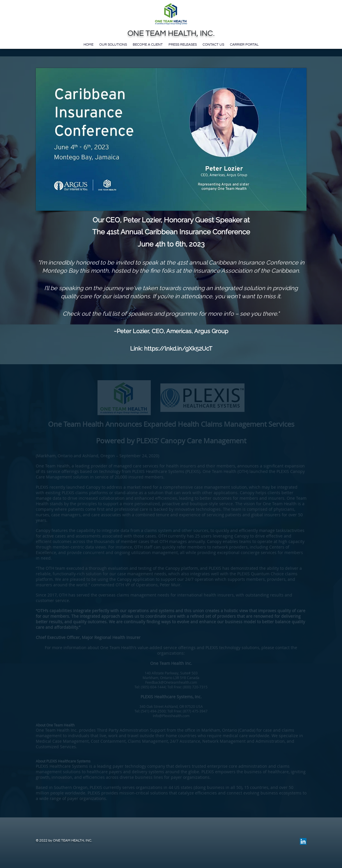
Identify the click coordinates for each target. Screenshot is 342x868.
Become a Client (148, 44)
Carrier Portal (244, 44)
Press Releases (183, 44)
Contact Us (213, 44)
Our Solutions (113, 44)
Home (88, 44)
